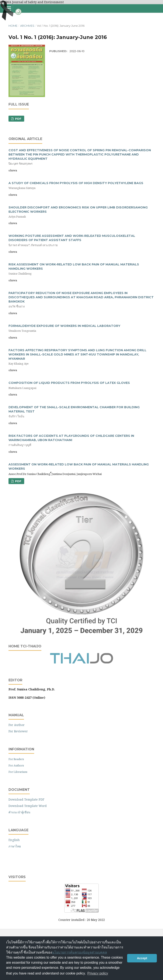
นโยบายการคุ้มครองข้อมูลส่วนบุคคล (79, 952)
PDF (18, 119)
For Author (17, 725)
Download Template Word (28, 806)
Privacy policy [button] (98, 973)
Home (13, 26)
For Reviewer (18, 731)
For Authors (16, 765)
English (14, 840)
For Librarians (18, 772)
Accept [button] (142, 958)
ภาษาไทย (15, 846)
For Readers (16, 759)
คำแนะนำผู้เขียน (19, 812)
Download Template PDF (26, 799)
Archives (27, 26)
